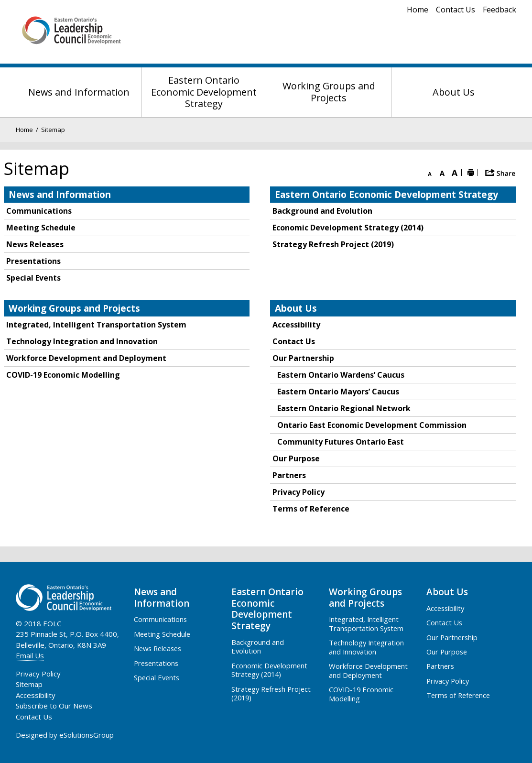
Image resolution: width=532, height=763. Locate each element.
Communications (39, 211)
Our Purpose (296, 458)
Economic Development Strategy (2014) (348, 228)
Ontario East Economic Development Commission (372, 425)
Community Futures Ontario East (341, 442)
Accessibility (296, 325)
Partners (289, 475)
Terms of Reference (311, 509)
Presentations (33, 261)
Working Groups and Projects (329, 92)
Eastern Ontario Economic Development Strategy (204, 92)
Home (418, 10)
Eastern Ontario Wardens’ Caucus (341, 375)
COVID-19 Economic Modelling (63, 375)
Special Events (33, 278)
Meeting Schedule (41, 228)
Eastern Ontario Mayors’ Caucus (338, 392)
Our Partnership (303, 358)
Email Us (30, 655)
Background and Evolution (322, 211)
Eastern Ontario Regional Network (344, 408)
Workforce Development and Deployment (86, 358)
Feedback (499, 10)
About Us (454, 92)
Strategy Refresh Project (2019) (333, 244)
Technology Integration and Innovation (82, 341)
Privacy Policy (299, 492)
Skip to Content (0, 0)
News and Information (79, 92)
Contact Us (456, 10)
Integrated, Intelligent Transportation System (96, 325)
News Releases (35, 244)
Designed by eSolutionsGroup (65, 735)
